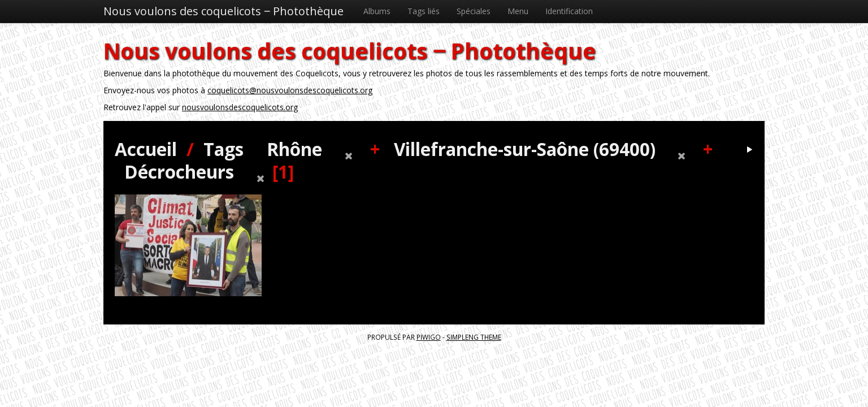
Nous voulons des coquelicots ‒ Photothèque (223, 11)
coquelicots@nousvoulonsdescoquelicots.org (290, 90)
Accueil (146, 149)
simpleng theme (474, 337)
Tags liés (424, 11)
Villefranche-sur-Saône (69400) (525, 149)
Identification (569, 11)
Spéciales (474, 11)
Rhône (294, 149)
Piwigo (429, 337)
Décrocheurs (179, 172)
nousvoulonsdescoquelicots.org (240, 107)
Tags (223, 149)
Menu (518, 11)
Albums (377, 11)
